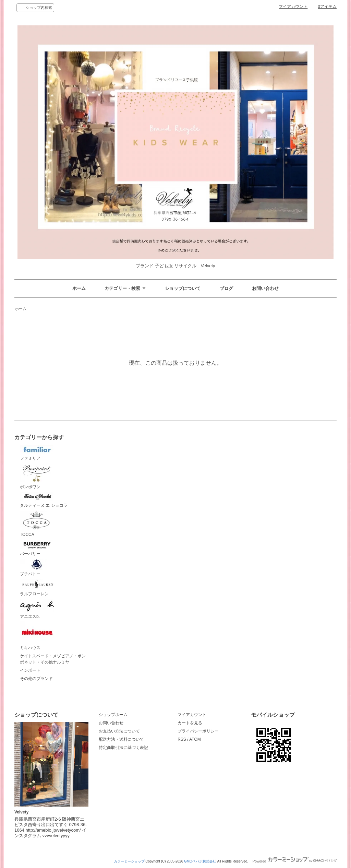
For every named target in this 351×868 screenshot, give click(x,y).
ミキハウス (37, 636)
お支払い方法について (119, 731)
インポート (30, 670)
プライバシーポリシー (198, 731)
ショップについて (183, 288)
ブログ (226, 288)
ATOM (195, 739)
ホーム (79, 288)
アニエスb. (37, 609)
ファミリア (37, 453)
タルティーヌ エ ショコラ (44, 500)
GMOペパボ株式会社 (200, 861)
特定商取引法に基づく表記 (123, 748)
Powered (295, 861)
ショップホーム (113, 715)
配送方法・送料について (121, 739)
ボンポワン (37, 476)
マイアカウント (293, 7)
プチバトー (37, 568)
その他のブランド (36, 679)
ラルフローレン (37, 588)
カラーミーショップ (129, 861)
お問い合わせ (265, 288)
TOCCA (37, 524)
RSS (182, 739)
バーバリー (37, 548)
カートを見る (190, 723)
